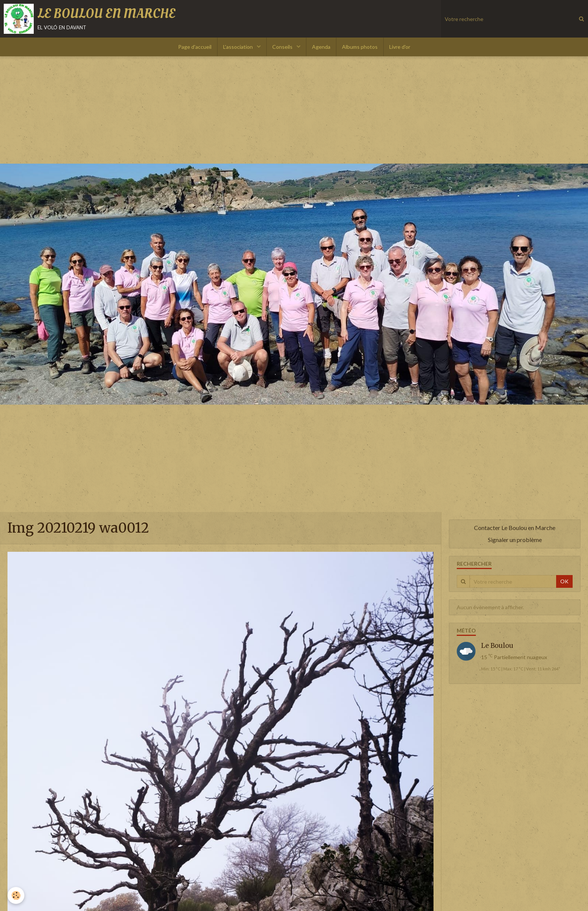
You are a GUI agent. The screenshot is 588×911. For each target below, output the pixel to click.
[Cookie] (16, 895)
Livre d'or (400, 47)
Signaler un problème (515, 540)
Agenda (321, 47)
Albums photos (360, 47)
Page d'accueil (195, 47)
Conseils (283, 47)
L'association (238, 47)
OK (564, 581)
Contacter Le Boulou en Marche (515, 528)
